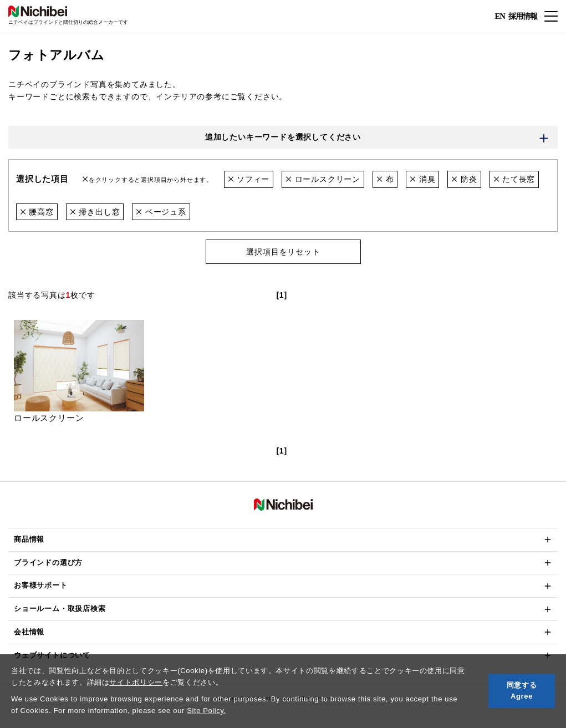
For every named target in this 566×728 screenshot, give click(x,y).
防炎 (465, 180)
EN (500, 17)
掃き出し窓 (95, 212)
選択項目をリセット (283, 252)
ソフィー (249, 180)
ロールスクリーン (323, 180)
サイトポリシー (136, 682)
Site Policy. (206, 711)
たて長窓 (514, 180)
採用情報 (523, 16)
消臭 (422, 180)
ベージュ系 (161, 212)
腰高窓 (37, 212)
